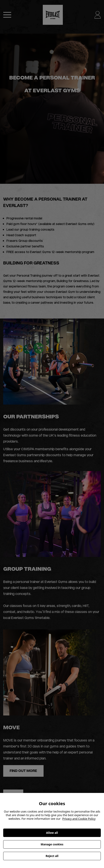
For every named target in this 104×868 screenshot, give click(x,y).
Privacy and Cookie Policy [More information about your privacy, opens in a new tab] (79, 819)
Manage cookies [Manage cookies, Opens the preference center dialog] (52, 844)
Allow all (52, 833)
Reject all (52, 856)
